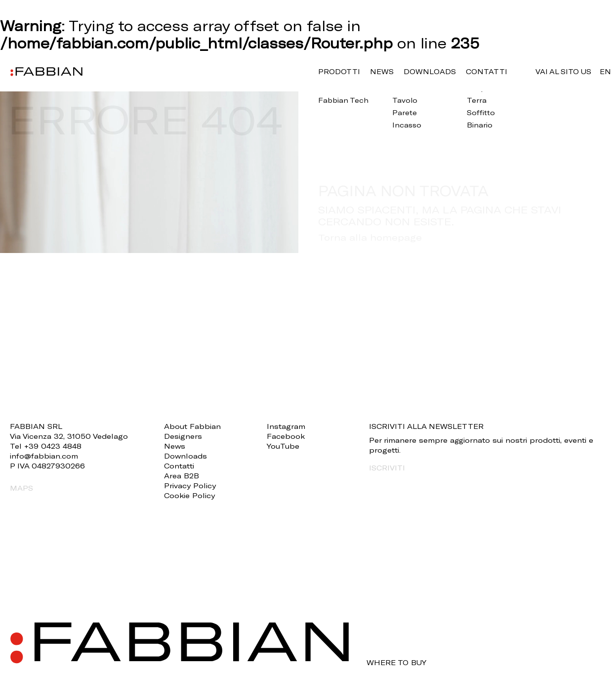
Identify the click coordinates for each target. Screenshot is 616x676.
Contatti (487, 71)
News (382, 71)
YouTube (283, 446)
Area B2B (182, 476)
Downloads (430, 71)
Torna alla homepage (370, 237)
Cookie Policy (189, 495)
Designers (183, 436)
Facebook (286, 436)
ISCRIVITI (387, 468)
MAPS (21, 488)
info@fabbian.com (44, 456)
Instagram (286, 426)
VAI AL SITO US (563, 71)
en (605, 71)
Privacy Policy (190, 486)
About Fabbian (192, 426)
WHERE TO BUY (396, 663)
